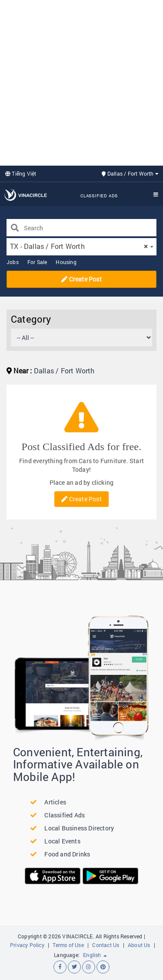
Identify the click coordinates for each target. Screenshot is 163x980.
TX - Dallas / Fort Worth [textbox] (79, 246)
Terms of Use (68, 945)
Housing (66, 262)
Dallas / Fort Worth (130, 173)
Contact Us (106, 945)
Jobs (13, 262)
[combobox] (81, 247)
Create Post (81, 279)
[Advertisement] (81, 82)
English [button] (95, 955)
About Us (139, 945)
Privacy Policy (27, 945)
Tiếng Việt (21, 173)
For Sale (37, 262)
